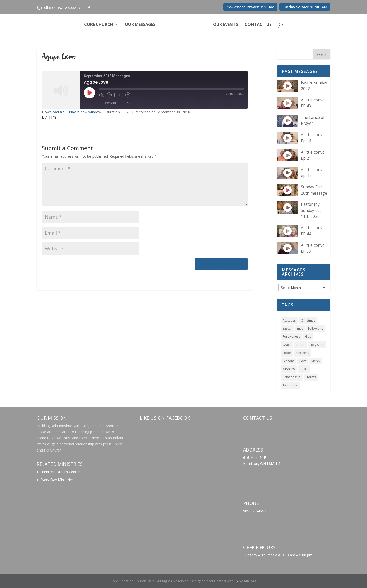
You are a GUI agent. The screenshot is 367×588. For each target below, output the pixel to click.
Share (127, 103)
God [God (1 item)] (308, 337)
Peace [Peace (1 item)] (304, 369)
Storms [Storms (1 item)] (311, 377)
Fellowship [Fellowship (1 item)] (316, 328)
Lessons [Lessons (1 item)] (289, 361)
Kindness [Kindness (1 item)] (302, 353)
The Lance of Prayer (313, 120)
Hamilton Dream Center (60, 472)
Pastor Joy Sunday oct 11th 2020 (311, 210)
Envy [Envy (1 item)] (300, 328)
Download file (53, 112)
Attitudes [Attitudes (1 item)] (289, 320)
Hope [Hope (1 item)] (287, 353)
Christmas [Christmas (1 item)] (308, 320)
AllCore (250, 581)
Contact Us (258, 25)
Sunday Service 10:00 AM (304, 7)
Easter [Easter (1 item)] (287, 328)
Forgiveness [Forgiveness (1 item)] (291, 337)
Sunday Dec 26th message (314, 190)
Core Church (99, 25)
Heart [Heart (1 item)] (300, 345)
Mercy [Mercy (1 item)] (316, 361)
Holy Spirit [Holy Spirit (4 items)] (317, 345)
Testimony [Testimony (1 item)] (290, 385)
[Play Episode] (89, 93)
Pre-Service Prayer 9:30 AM (250, 7)
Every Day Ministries (57, 480)
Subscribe (108, 103)
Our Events (226, 25)
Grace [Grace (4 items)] (287, 345)
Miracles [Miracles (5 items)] (289, 369)
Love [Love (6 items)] (303, 361)
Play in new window (85, 112)
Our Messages (140, 25)
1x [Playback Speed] (119, 95)
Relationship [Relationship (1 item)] (292, 377)
